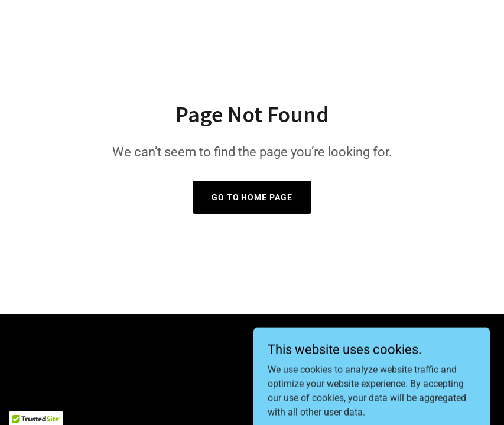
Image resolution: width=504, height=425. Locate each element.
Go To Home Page (252, 197)
